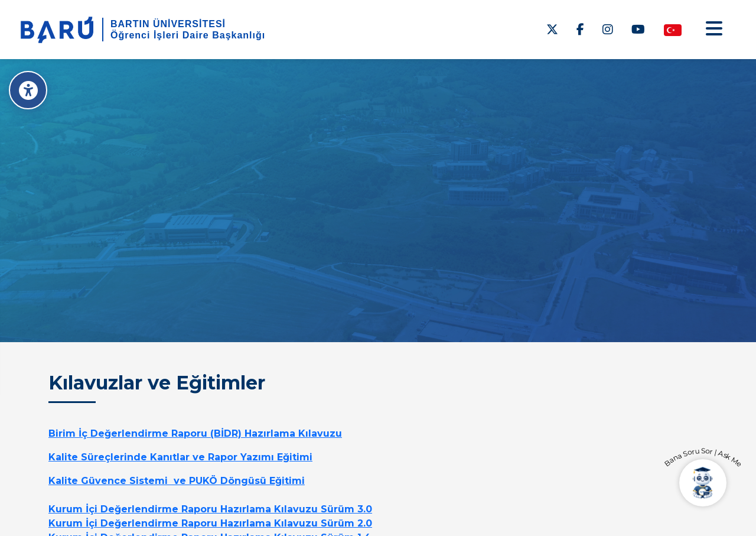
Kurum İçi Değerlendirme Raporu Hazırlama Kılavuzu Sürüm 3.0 (210, 509)
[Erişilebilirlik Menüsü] (28, 90)
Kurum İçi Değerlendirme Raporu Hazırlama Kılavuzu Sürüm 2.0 (210, 523)
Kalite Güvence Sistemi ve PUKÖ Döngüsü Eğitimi (177, 481)
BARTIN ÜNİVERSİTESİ (168, 24)
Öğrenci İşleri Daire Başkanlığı (188, 35)
